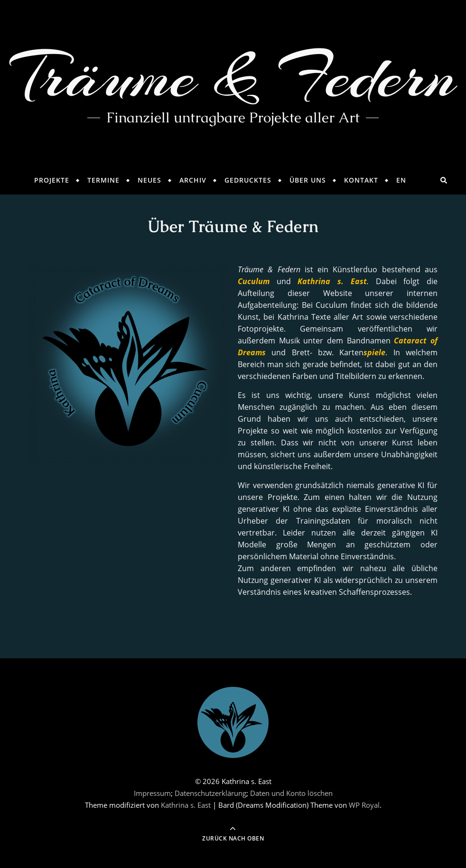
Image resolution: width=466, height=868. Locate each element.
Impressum (152, 793)
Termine (103, 180)
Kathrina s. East (186, 805)
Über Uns (308, 180)
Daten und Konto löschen (291, 793)
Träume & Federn (233, 76)
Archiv (193, 180)
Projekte (52, 180)
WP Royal (364, 805)
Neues (149, 180)
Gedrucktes (248, 180)
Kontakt (361, 180)
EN (401, 180)
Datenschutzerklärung (210, 793)
